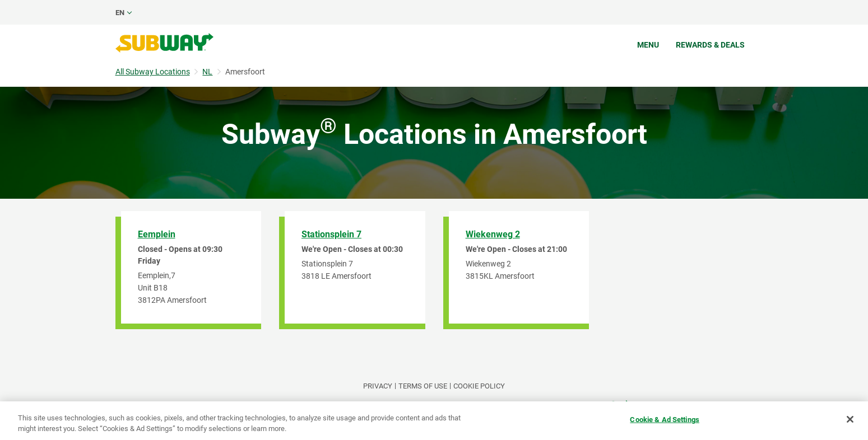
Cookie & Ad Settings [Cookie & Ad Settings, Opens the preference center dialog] (665, 420)
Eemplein (157, 234)
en (120, 13)
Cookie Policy (479, 386)
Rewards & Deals (710, 45)
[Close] (850, 419)
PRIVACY (378, 386)
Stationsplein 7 (331, 234)
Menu (648, 45)
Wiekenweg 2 (493, 234)
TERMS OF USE (423, 386)
